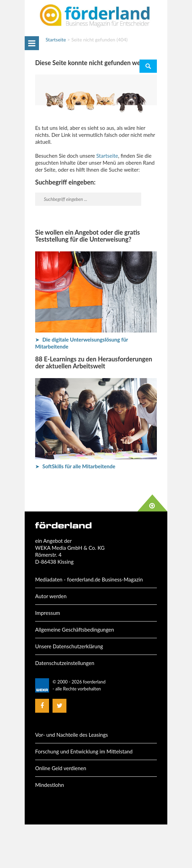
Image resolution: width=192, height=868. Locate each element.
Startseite (56, 40)
